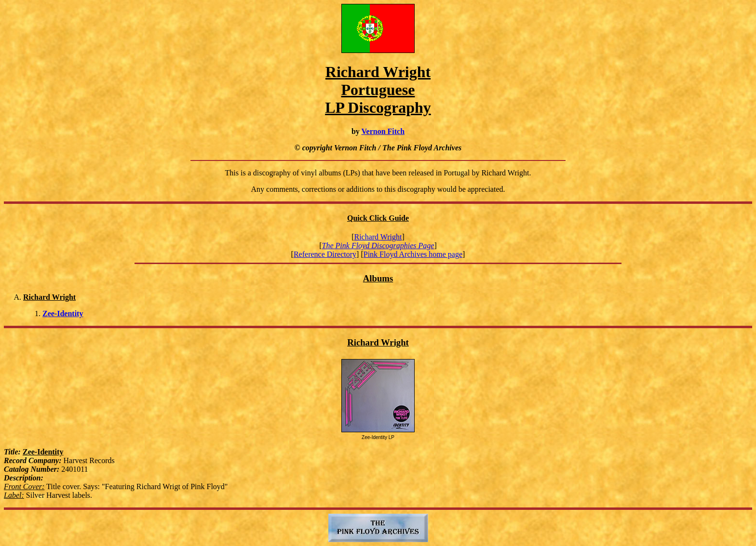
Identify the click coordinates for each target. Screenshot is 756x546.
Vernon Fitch (383, 131)
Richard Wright (378, 237)
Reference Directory (325, 254)
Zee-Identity (63, 313)
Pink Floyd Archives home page (413, 254)
